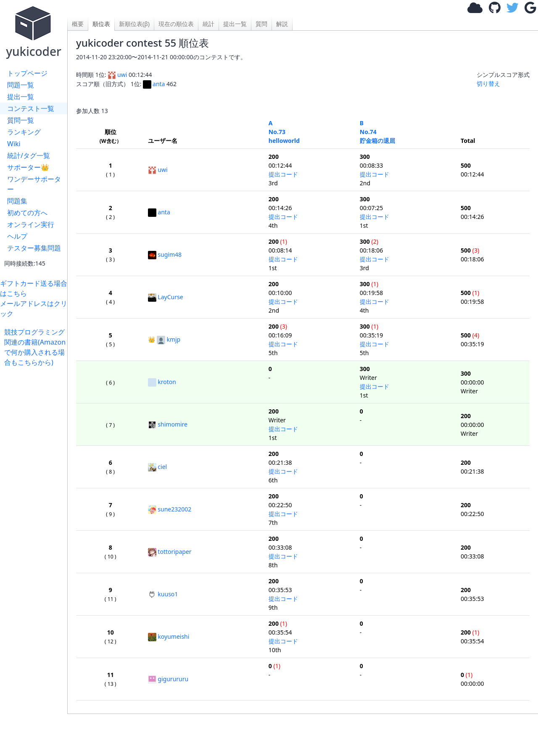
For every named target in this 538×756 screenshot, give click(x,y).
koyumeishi (169, 636)
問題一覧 (21, 85)
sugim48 (165, 254)
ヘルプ (17, 236)
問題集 (17, 201)
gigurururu (168, 679)
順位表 (101, 24)
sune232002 (170, 509)
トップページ (27, 73)
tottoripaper (170, 552)
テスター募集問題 (34, 248)
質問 (261, 24)
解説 (282, 24)
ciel (157, 467)
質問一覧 (21, 120)
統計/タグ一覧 (29, 155)
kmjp (169, 339)
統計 (208, 24)
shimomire (168, 424)
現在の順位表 (176, 24)
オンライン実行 (31, 224)
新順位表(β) (134, 24)
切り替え (488, 83)
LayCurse (165, 297)
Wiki (14, 144)
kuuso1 (163, 594)
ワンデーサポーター (34, 184)
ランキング (24, 132)
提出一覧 (21, 97)
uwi (117, 75)
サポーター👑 (28, 167)
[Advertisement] (36, 493)
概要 (78, 24)
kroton (162, 382)
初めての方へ (27, 213)
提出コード (283, 174)
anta (154, 84)
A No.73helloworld (284, 132)
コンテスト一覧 (31, 108)
